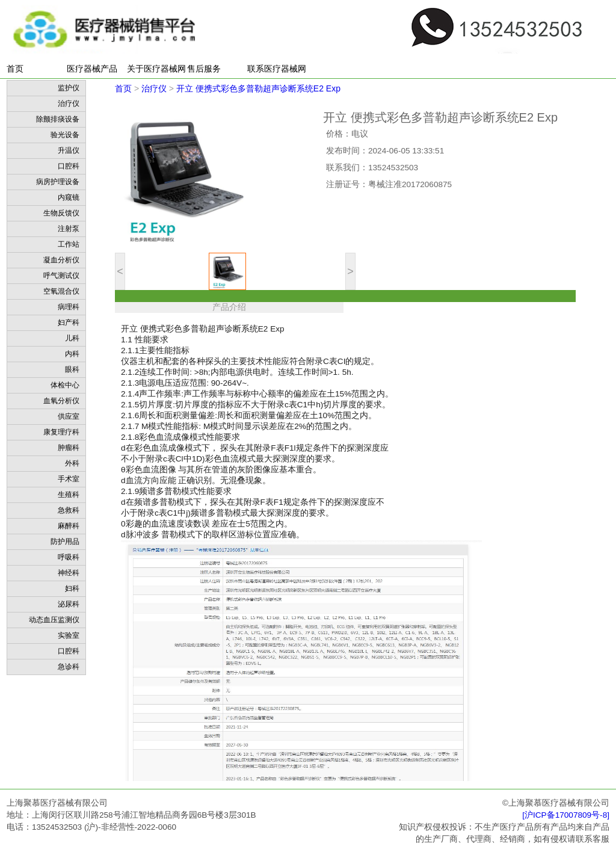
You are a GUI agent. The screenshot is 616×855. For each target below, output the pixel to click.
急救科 (69, 510)
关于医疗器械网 (156, 69)
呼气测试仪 (61, 276)
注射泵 (69, 229)
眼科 (72, 369)
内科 (72, 354)
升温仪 (69, 150)
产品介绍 (229, 307)
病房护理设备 (58, 182)
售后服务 (204, 69)
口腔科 (69, 166)
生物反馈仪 (61, 213)
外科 (72, 463)
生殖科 (69, 495)
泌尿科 (69, 604)
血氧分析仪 (61, 401)
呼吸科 (69, 557)
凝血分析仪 (61, 260)
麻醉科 (69, 526)
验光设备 (65, 135)
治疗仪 (69, 103)
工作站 (69, 244)
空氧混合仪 (61, 291)
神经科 (69, 573)
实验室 (69, 635)
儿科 (72, 338)
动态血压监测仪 (54, 620)
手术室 (69, 479)
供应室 (69, 416)
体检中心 (65, 385)
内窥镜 (69, 197)
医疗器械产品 (92, 69)
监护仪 (69, 88)
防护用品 (65, 542)
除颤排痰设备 (58, 119)
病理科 (69, 307)
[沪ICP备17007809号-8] (566, 815)
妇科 (72, 588)
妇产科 (69, 323)
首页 (15, 69)
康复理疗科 (61, 432)
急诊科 (69, 667)
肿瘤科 (69, 448)
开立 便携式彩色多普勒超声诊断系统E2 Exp (258, 88)
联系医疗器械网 (277, 69)
